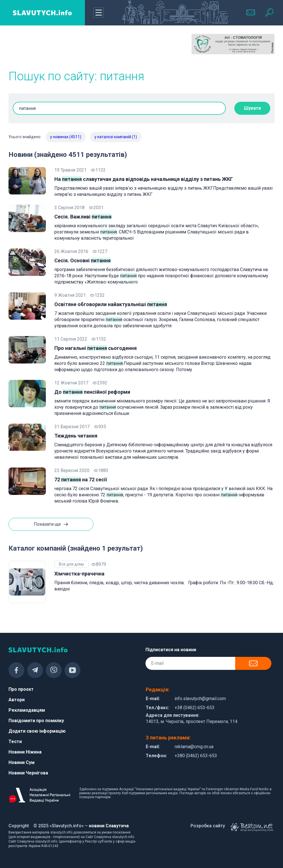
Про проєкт (21, 689)
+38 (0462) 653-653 (195, 708)
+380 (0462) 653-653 (196, 756)
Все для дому (71, 564)
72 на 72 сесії (81, 480)
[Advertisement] (50, 48)
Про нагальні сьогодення (96, 348)
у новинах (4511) (66, 137)
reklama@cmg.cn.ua (194, 747)
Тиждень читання (76, 436)
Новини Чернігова (28, 773)
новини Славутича (109, 826)
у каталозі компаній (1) (116, 137)
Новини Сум (22, 762)
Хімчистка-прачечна (79, 574)
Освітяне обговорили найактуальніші (111, 304)
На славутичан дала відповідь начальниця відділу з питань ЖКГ (144, 179)
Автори (17, 700)
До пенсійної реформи (92, 392)
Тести (15, 742)
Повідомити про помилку (36, 721)
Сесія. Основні (82, 260)
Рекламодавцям (27, 710)
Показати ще (51, 525)
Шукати (252, 108)
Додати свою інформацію (37, 731)
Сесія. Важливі (83, 217)
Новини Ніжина (25, 752)
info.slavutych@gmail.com (200, 699)
